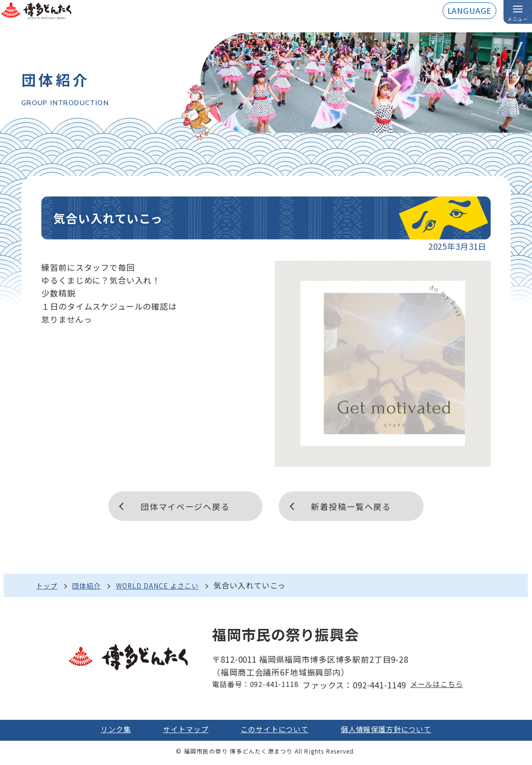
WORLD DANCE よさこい (170, 587)
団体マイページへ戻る (181, 507)
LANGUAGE (469, 11)
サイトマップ (178, 732)
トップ (48, 587)
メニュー (518, 19)
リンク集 (103, 732)
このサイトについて (274, 732)
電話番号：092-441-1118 (252, 687)
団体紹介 (92, 587)
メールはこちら (441, 687)
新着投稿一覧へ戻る (355, 507)
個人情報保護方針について (395, 732)
